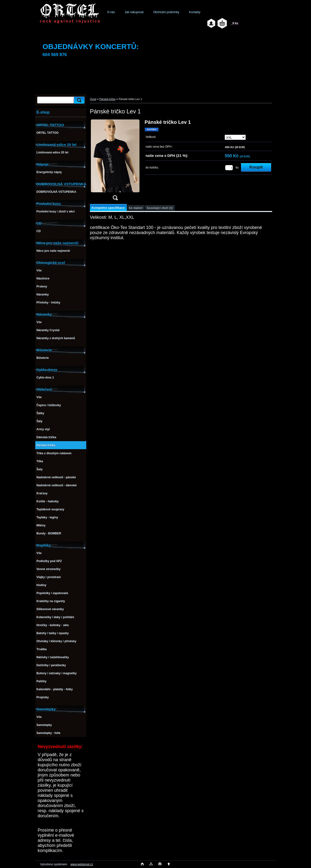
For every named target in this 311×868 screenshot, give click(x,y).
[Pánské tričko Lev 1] (115, 161)
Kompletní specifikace (108, 208)
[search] (78, 100)
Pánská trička (107, 99)
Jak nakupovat (134, 12)
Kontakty (195, 12)
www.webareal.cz (82, 864)
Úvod (93, 99)
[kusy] (229, 168)
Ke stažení (136, 208)
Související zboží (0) (160, 208)
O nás (111, 12)
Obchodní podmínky (166, 12)
